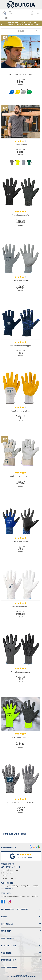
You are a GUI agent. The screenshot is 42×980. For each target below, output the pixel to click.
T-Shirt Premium (21, 145)
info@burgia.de (7, 888)
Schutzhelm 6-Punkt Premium (21, 74)
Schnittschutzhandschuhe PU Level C (21, 802)
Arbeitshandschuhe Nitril (21, 411)
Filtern (21, 31)
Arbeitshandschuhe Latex (21, 672)
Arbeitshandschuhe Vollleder (21, 476)
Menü (6, 18)
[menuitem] (9, 13)
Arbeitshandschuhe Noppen (21, 346)
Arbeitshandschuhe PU (21, 215)
